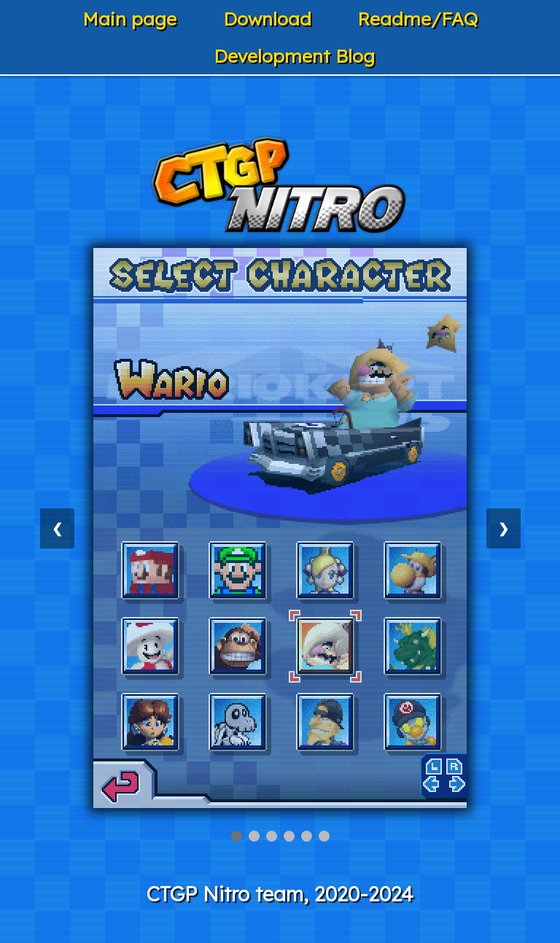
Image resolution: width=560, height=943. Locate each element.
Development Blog (294, 56)
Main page (129, 19)
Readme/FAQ (417, 19)
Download (267, 19)
